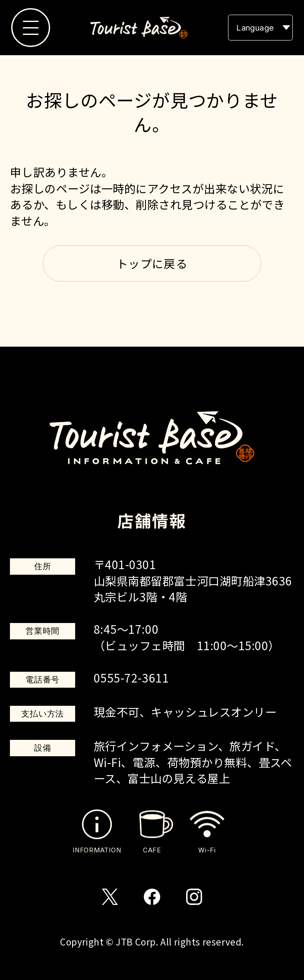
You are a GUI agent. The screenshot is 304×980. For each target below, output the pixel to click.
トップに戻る (152, 263)
